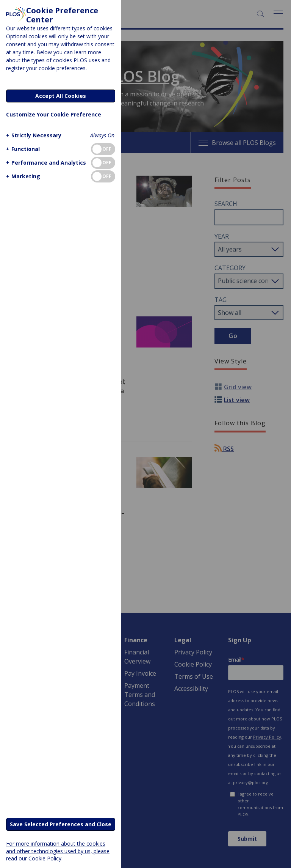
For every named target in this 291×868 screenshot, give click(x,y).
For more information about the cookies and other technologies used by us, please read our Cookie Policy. (58, 851)
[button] (33, 135)
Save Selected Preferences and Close (61, 824)
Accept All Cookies (61, 96)
